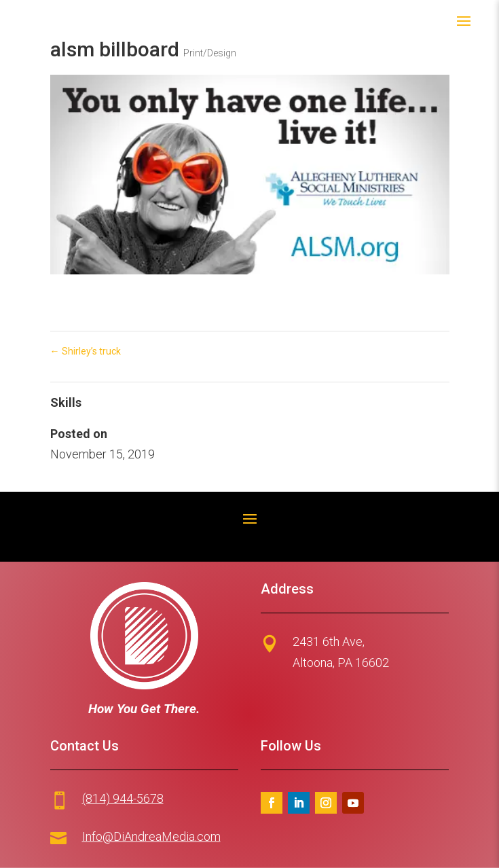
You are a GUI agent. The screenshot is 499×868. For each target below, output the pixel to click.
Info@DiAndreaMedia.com (151, 836)
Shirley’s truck (86, 351)
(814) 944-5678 (123, 798)
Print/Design (210, 53)
